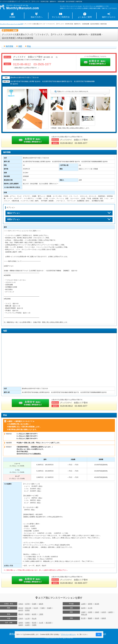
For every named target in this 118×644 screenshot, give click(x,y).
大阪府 (83, 612)
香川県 (83, 618)
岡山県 (34, 619)
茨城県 (49, 608)
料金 (29, 46)
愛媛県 (90, 618)
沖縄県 (34, 625)
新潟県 (97, 604)
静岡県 (27, 614)
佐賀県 (27, 625)
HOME (12, 17)
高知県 (97, 618)
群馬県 (27, 610)
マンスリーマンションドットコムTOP (11, 24)
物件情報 (9, 46)
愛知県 (21, 614)
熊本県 (34, 623)
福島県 (41, 604)
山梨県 (83, 604)
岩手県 (27, 604)
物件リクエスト (109, 17)
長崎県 (21, 625)
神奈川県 (28, 608)
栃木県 (21, 610)
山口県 (27, 619)
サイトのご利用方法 (61, 17)
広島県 (21, 619)
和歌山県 (84, 615)
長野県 (90, 604)
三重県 (41, 614)
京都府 (97, 612)
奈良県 (104, 612)
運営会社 (13, 634)
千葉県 (42, 608)
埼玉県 (36, 608)
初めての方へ (37, 17)
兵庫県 (90, 612)
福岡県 (21, 623)
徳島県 (104, 618)
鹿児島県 (49, 623)
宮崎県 (27, 623)
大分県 (41, 623)
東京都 (21, 608)
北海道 (21, 604)
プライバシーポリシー (68, 634)
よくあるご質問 (85, 17)
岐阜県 (34, 614)
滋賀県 (111, 612)
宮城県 (34, 604)
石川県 (90, 608)
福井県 (83, 608)
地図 (20, 46)
